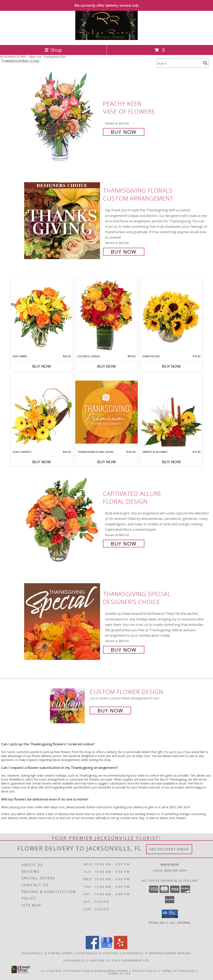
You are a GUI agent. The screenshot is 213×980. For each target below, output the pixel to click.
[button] (170, 914)
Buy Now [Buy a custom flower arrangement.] (110, 710)
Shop (53, 50)
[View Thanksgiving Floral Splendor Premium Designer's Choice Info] (106, 412)
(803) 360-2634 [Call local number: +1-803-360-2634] (175, 870)
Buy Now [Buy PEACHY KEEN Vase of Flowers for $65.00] (124, 132)
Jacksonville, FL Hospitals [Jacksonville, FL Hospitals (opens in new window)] (98, 953)
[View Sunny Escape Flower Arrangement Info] (171, 316)
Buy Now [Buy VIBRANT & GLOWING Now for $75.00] (171, 462)
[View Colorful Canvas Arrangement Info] (106, 316)
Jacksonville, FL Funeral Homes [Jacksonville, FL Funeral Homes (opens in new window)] (47, 953)
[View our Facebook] (92, 948)
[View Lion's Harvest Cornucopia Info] (42, 412)
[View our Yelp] (121, 948)
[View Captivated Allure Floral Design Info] (63, 518)
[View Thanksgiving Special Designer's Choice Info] (63, 621)
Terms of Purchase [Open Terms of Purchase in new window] (178, 971)
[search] (205, 63)
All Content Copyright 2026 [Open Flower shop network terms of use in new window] (65, 971)
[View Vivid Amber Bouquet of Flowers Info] (42, 316)
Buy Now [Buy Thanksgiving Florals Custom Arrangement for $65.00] (124, 252)
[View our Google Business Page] (106, 948)
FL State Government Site (128, 960)
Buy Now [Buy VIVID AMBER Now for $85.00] (42, 366)
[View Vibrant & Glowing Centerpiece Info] (171, 412)
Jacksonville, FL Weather (84, 960)
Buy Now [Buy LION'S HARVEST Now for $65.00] (42, 462)
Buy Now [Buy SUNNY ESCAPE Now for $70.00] (171, 366)
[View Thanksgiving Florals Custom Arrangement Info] (63, 221)
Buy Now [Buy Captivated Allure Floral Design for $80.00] (124, 544)
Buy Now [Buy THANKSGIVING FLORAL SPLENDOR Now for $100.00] (106, 462)
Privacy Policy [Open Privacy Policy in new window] (145, 971)
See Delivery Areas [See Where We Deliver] (169, 849)
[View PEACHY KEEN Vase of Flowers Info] (63, 117)
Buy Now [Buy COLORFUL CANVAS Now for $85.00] (106, 366)
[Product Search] (179, 63)
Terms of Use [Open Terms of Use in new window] (120, 974)
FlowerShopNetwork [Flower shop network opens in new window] (110, 971)
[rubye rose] (107, 39)
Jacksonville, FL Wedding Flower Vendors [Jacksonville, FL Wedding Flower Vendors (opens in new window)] (157, 953)
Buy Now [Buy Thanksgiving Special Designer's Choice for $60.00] (124, 650)
